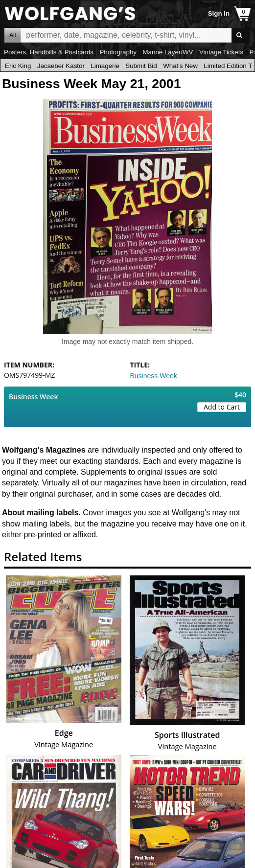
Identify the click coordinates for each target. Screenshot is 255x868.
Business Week (154, 376)
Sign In (219, 13)
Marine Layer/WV (168, 52)
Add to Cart (222, 407)
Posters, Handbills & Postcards (49, 52)
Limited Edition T (228, 66)
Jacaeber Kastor (61, 66)
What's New (180, 66)
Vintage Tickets (221, 52)
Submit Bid (141, 66)
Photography (118, 52)
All (12, 35)
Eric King (18, 66)
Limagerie (105, 66)
